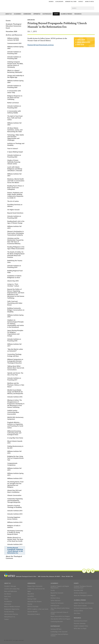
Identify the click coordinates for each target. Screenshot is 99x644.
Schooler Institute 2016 (15, 397)
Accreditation (8, 601)
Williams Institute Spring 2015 (15, 474)
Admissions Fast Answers (35, 601)
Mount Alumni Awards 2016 (15, 442)
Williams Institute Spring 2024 (15, 82)
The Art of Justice (13, 201)
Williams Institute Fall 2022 (14, 124)
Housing (30, 604)
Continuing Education (57, 621)
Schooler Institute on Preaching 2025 (14, 53)
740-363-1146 (69, 576)
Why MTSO (31, 594)
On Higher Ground (13, 210)
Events (56, 14)
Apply (29, 591)
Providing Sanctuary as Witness (15, 205)
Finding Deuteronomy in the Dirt (15, 447)
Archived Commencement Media (83, 608)
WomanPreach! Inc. (10, 617)
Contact (81, 2)
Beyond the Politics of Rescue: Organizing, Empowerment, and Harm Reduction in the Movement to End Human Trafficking (16, 294)
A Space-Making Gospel (15, 152)
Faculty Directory (9, 612)
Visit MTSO (31, 596)
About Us (9, 14)
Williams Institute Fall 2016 (14, 452)
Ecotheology (47, 14)
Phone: (67, 576)
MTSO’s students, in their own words (38, 609)
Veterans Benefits (32, 612)
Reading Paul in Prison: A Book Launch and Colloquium (16, 188)
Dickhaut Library (55, 598)
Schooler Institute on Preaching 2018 (14, 340)
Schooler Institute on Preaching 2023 (14, 107)
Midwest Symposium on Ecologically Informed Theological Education (15, 361)
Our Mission (8, 594)
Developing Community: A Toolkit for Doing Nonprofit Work (15, 532)
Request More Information (35, 586)
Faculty (53, 590)
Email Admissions (84, 42)
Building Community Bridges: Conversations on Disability (16, 310)
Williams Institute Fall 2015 (14, 469)
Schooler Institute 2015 (15, 511)
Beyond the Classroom (57, 593)
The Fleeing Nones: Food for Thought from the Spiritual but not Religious (15, 484)
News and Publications (11, 591)
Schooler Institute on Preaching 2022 (14, 156)
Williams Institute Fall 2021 (14, 175)
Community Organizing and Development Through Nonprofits (15, 500)
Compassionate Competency (12, 464)
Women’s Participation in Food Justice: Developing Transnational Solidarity (16, 233)
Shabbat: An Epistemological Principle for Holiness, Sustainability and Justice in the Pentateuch (16, 324)
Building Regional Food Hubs (15, 272)
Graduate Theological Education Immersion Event (14, 26)
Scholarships (59, 2)
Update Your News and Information (84, 603)
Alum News (77, 613)
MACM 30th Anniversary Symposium (15, 418)
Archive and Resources (14, 35)
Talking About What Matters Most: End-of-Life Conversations (16, 368)
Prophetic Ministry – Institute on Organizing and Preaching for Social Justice (15, 425)
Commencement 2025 (14, 43)
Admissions (27, 14)
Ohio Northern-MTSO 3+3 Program (61, 619)
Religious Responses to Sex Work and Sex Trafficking (15, 98)
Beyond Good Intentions (15, 213)
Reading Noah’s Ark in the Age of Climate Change (16, 222)
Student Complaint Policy (81, 626)
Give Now (81, 45)
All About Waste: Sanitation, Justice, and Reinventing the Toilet (15, 130)
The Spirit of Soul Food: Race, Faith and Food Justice (15, 118)
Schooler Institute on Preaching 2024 (14, 87)
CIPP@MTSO (37, 14)
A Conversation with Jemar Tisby (14, 92)
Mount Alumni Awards (80, 606)
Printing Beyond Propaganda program (41, 45)
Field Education (55, 606)
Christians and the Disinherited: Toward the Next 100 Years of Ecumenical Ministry (15, 241)
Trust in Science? (13, 149)
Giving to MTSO (89, 2)
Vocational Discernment (81, 621)
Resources (78, 14)
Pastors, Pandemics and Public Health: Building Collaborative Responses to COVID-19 (15, 195)
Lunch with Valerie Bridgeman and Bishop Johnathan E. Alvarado (15, 169)
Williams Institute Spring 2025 (15, 48)
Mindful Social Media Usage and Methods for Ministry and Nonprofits (15, 392)
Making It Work (32, 599)
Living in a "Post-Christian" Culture (13, 285)
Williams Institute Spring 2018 (15, 316)
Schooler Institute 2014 (15, 514)
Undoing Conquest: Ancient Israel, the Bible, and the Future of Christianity (15, 65)
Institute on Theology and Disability (16, 144)
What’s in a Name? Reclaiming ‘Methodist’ (15, 71)
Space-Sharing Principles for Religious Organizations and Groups (15, 333)
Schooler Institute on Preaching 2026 (14, 58)
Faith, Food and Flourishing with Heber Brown (15, 303)
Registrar (53, 595)
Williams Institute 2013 (15, 478)
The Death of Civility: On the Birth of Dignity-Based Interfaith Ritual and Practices (16, 255)
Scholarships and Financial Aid (36, 589)
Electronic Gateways (80, 623)
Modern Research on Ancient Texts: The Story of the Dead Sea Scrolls (15, 539)
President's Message (10, 586)
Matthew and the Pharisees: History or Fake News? (16, 385)
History (6, 599)
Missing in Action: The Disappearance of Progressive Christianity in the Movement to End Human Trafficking (16, 404)
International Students (34, 614)
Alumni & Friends (66, 14)
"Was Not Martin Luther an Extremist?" (15, 350)
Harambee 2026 (11, 31)
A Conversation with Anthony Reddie (14, 112)
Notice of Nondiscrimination (12, 607)
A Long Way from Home (15, 438)
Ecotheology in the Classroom (59, 632)
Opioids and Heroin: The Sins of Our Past (15, 374)
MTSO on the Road (33, 607)
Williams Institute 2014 (15, 522)
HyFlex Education (55, 601)
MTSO (27, 7)
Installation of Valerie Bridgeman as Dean (14, 277)
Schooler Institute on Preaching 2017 (14, 379)
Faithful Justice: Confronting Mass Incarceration (13, 412)
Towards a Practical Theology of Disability (15, 506)
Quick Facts (8, 596)
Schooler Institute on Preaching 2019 (14, 267)
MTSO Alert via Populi (80, 629)
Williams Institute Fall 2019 (14, 227)
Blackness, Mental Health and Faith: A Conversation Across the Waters (16, 181)
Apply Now (81, 40)
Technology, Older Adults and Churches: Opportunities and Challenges (16, 138)
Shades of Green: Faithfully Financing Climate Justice (14, 162)
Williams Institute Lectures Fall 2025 (13, 39)
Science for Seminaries (57, 603)
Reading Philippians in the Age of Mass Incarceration (16, 248)
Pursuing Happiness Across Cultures (14, 518)
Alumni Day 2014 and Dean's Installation (14, 491)
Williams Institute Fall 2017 (14, 345)
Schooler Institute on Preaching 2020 (14, 217)
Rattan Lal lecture (13, 103)
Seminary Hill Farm (71, 2)
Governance (8, 604)
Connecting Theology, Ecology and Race (15, 355)
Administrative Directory (11, 614)
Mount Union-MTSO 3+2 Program (60, 616)
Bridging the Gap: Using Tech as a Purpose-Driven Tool (15, 458)
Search (92, 8)
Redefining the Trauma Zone (15, 261)
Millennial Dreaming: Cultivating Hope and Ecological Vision (14, 433)
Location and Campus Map (12, 589)
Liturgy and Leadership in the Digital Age (16, 76)
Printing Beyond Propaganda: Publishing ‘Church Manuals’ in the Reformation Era (15, 550)
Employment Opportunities (12, 609)
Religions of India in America (14, 526)
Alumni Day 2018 (13, 281)
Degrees (51, 2)
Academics (18, 14)
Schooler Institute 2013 (15, 544)
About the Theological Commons (14, 557)
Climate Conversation (14, 495)
